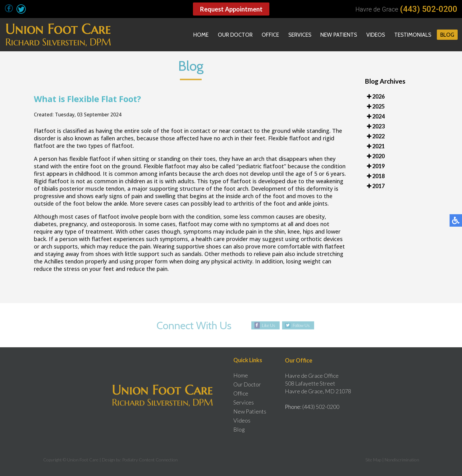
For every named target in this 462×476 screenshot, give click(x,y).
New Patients (337, 35)
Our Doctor (231, 35)
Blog (447, 35)
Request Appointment (231, 9)
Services (297, 35)
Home (196, 35)
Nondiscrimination (402, 460)
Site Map (373, 460)
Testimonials (412, 35)
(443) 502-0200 (429, 9)
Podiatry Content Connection (150, 460)
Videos (374, 35)
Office (267, 35)
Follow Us (301, 325)
